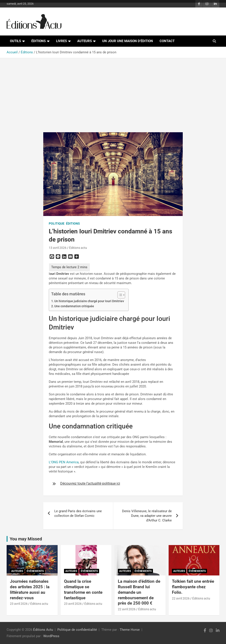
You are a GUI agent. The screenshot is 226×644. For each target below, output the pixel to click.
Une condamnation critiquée (74, 306)
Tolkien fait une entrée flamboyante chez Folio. (193, 587)
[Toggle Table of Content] (119, 295)
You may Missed (26, 539)
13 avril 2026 (58, 248)
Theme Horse (130, 630)
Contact (167, 41)
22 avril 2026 (127, 609)
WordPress (51, 636)
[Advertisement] (113, 93)
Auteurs (85, 41)
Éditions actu (78, 248)
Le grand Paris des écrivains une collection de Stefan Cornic (78, 513)
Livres (61, 41)
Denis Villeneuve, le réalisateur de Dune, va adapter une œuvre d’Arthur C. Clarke (147, 516)
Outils (15, 41)
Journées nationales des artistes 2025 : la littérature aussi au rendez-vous (30, 589)
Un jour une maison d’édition (128, 41)
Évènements (35, 571)
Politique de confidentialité (77, 630)
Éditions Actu (43, 630)
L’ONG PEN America (64, 462)
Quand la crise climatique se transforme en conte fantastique (83, 589)
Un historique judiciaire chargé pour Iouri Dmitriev (89, 301)
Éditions (39, 41)
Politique (57, 223)
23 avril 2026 (19, 604)
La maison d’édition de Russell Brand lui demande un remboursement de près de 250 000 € (139, 592)
